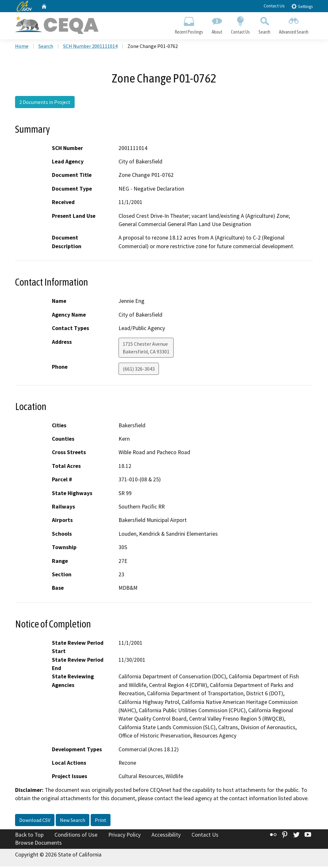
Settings (302, 6)
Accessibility (166, 836)
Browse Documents (38, 844)
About (217, 24)
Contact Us (274, 6)
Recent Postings (189, 24)
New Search (73, 821)
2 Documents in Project (45, 103)
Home (22, 48)
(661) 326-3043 (139, 370)
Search (265, 24)
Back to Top (29, 836)
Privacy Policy (124, 836)
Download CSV (35, 821)
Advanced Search (294, 24)
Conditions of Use (76, 836)
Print (101, 821)
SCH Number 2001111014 (90, 48)
